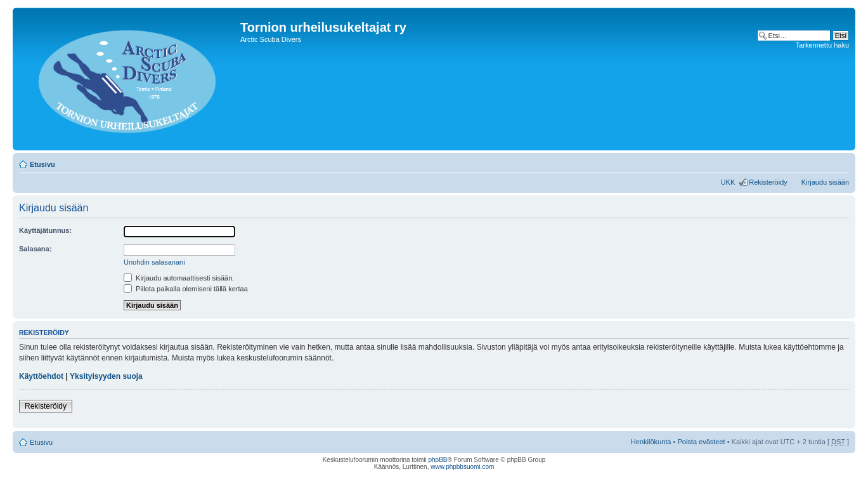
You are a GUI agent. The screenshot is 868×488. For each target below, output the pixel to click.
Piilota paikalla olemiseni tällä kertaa (186, 289)
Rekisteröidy (768, 182)
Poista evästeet (701, 442)
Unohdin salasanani (154, 262)
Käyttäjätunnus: (45, 230)
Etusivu (42, 164)
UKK (728, 182)
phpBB (437, 460)
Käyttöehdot (41, 376)
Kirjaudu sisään (825, 182)
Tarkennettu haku (822, 45)
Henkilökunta (651, 442)
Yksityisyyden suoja (106, 376)
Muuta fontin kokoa (840, 162)
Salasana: (35, 249)
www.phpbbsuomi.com (462, 467)
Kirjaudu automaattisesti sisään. (179, 278)
